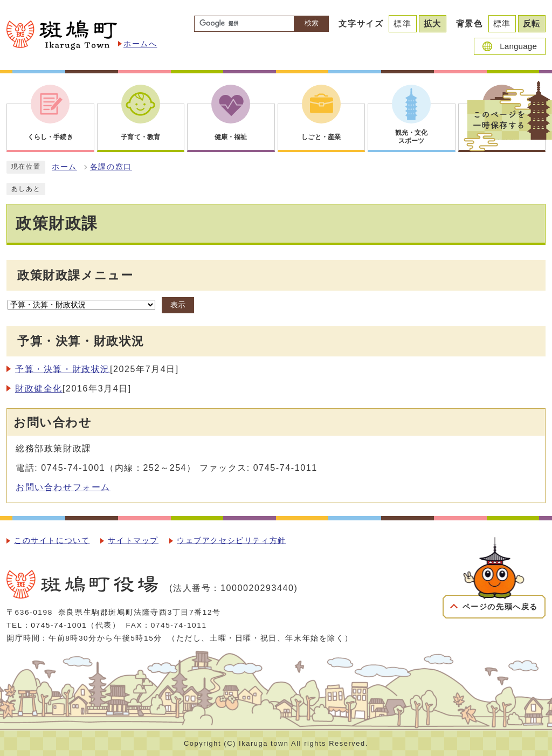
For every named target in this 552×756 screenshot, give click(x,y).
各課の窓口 (111, 167)
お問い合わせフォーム (63, 487)
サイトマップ (133, 541)
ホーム (64, 167)
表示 (178, 305)
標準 (402, 23)
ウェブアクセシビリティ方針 (232, 541)
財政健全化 (39, 389)
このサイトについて (52, 541)
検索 (312, 23)
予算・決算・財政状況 (63, 369)
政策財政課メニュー (75, 275)
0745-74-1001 (59, 625)
